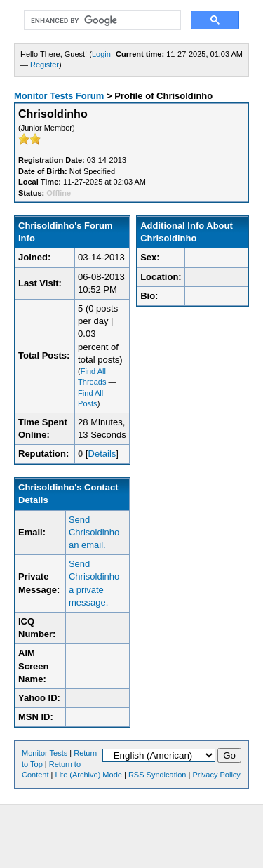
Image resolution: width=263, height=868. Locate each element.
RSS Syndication (157, 775)
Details (102, 454)
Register (45, 65)
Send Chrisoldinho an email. (94, 532)
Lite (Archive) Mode (89, 775)
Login (101, 54)
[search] (101, 20)
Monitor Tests (45, 753)
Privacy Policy (216, 775)
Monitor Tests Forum (59, 96)
